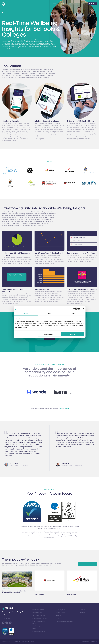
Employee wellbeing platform (39, 622)
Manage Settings (49, 334)
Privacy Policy (85, 642)
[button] (3, 12)
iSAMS (61, 408)
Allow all (73, 334)
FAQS (34, 629)
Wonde (67, 408)
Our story (83, 610)
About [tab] (74, 313)
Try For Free (93, 4)
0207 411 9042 (6, 618)
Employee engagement (40, 618)
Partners (82, 613)
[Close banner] (84, 309)
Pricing (63, 4)
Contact (84, 4)
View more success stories (88, 564)
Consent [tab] (26, 313)
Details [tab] (50, 313)
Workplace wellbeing (39, 616)
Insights (69, 4)
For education (60, 613)
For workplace (61, 610)
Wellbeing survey (38, 613)
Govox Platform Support (40, 632)
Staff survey (36, 626)
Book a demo (50, 338)
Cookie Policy (94, 642)
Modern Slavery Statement (64, 621)
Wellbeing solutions (38, 610)
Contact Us (60, 618)
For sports (59, 616)
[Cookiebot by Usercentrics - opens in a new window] (73, 309)
